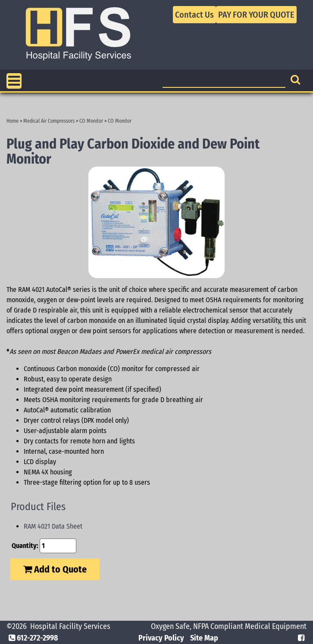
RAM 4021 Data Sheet (53, 526)
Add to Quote (55, 569)
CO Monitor (91, 121)
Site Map (204, 638)
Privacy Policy (161, 638)
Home (13, 121)
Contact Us (194, 15)
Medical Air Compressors (49, 121)
